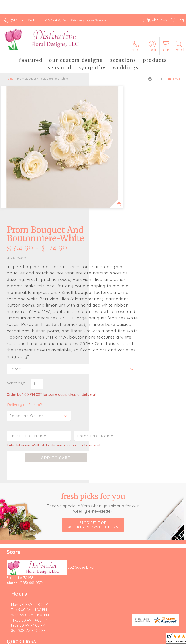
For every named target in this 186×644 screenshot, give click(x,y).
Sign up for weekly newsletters (93, 438)
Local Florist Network (75, 636)
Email (174, 79)
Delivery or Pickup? (113, 314)
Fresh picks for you (93, 416)
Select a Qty (106, 288)
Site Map (102, 636)
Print (155, 79)
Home (9, 79)
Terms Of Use (17, 636)
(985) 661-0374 (22, 20)
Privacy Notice (43, 636)
